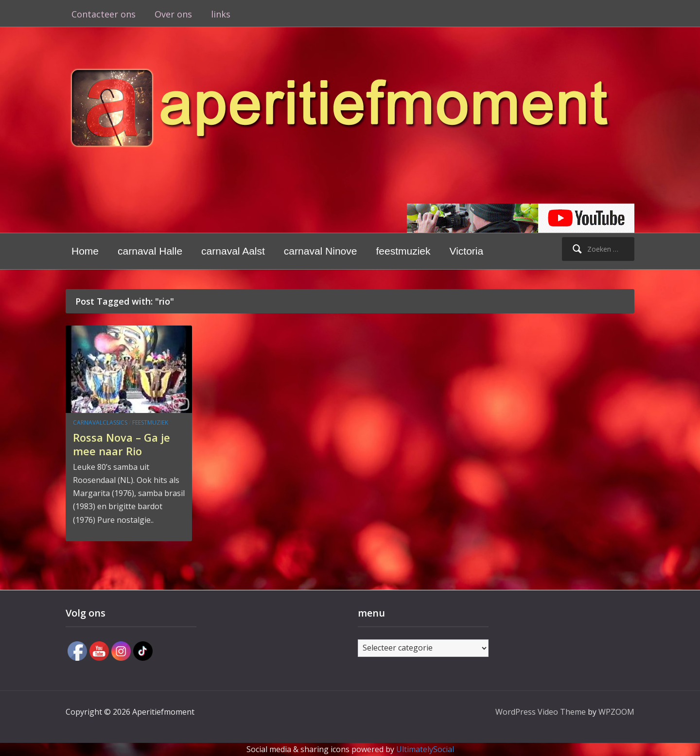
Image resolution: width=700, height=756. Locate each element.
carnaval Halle (150, 251)
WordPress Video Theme (541, 712)
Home (85, 251)
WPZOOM (616, 712)
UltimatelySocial (425, 749)
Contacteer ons (104, 14)
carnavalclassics (100, 422)
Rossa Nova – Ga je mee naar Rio (122, 444)
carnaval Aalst (233, 251)
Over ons (173, 14)
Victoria (467, 251)
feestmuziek (403, 251)
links (221, 14)
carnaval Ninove (321, 251)
